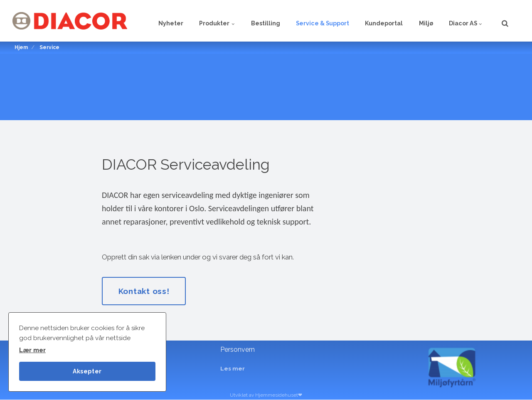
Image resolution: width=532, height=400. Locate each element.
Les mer (233, 369)
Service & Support (315, 21)
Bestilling (255, 21)
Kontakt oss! (145, 291)
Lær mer (32, 350)
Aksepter (87, 371)
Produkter (204, 21)
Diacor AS (465, 21)
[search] (505, 21)
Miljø (423, 21)
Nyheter (156, 21)
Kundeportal (378, 21)
